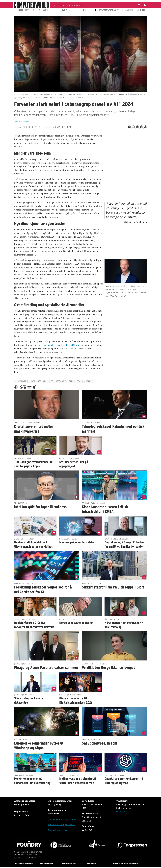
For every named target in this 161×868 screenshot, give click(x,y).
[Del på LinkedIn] (137, 127)
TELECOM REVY (23, 10)
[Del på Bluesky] (145, 127)
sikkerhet (88, 381)
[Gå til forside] (31, 5)
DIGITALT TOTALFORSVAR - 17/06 (109, 10)
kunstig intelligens (39, 381)
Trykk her (120, 812)
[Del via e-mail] (141, 127)
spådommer (21, 381)
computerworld (58, 381)
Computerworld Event (59, 830)
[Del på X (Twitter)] (133, 127)
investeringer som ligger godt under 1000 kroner (58, 345)
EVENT (64, 10)
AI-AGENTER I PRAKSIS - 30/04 (135, 10)
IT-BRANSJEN (44, 10)
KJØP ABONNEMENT (75, 5)
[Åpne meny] (139, 5)
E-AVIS (85, 10)
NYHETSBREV (59, 5)
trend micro (75, 381)
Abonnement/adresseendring (62, 819)
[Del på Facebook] (129, 127)
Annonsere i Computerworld (62, 825)
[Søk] (145, 5)
